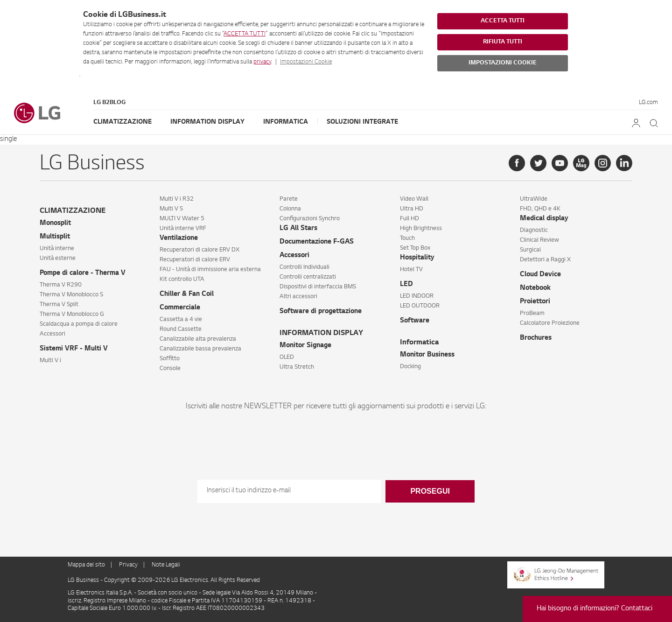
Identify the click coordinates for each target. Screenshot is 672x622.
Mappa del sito (86, 565)
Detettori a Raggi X (545, 260)
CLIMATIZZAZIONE (73, 211)
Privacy (128, 565)
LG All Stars (298, 229)
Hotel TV (411, 270)
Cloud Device (540, 275)
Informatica (286, 122)
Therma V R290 (61, 285)
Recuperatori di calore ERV (195, 260)
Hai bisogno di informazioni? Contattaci (595, 609)
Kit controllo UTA (182, 280)
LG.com (648, 103)
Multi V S (171, 209)
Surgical (530, 250)
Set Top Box (415, 248)
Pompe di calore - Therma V (83, 273)
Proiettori (535, 302)
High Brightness (421, 229)
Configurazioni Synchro (310, 219)
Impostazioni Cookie (306, 62)
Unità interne (57, 249)
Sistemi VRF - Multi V (74, 349)
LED (406, 285)
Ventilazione (179, 238)
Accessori (52, 334)
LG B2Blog (109, 103)
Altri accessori (298, 297)
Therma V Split (59, 305)
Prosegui (430, 491)
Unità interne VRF (183, 229)
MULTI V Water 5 (182, 219)
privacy (262, 62)
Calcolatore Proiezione (550, 323)
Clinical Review (539, 240)
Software (415, 321)
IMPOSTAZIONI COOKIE (503, 63)
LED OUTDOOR (420, 306)
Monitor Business (427, 355)
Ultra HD (412, 209)
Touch (407, 238)
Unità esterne (58, 259)
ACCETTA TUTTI (245, 34)
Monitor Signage (305, 346)
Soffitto (170, 359)
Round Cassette (181, 329)
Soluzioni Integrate (362, 122)
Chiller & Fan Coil (187, 294)
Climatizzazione (122, 122)
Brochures (536, 338)
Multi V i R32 (177, 199)
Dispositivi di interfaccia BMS (318, 287)
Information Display (207, 122)
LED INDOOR (417, 296)
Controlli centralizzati (308, 277)
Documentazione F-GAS (317, 242)
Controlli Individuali (304, 267)
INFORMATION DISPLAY (321, 333)
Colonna (290, 209)
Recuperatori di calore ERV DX (199, 250)
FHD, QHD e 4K (540, 209)
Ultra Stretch (297, 367)
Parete (289, 199)
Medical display (544, 219)
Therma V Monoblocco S (71, 295)
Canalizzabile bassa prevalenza (200, 349)
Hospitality (417, 258)
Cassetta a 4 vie (181, 320)
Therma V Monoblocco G (72, 314)
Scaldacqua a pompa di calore (79, 324)
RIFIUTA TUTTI (503, 42)
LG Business (84, 580)
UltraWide (534, 199)
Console (170, 369)
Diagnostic (534, 231)
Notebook (535, 288)
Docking (410, 367)
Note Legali (166, 565)
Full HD (409, 219)
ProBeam (532, 314)
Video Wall (414, 199)
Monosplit (55, 224)
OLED (287, 357)
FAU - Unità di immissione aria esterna (210, 270)
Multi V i (50, 361)
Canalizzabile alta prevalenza (198, 339)
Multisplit (55, 237)
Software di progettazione (321, 312)
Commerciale (180, 308)
